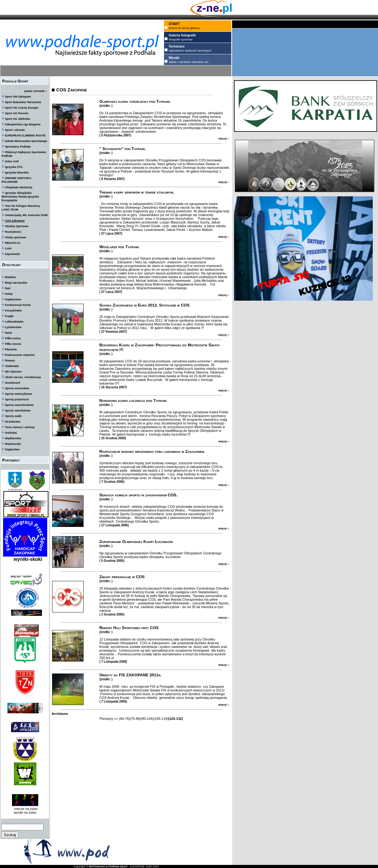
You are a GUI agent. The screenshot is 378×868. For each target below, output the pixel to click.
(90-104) (147, 719)
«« (116, 719)
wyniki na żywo (25, 812)
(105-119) (161, 719)
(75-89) (135, 719)
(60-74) (124, 719)
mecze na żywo (25, 809)
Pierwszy (106, 719)
